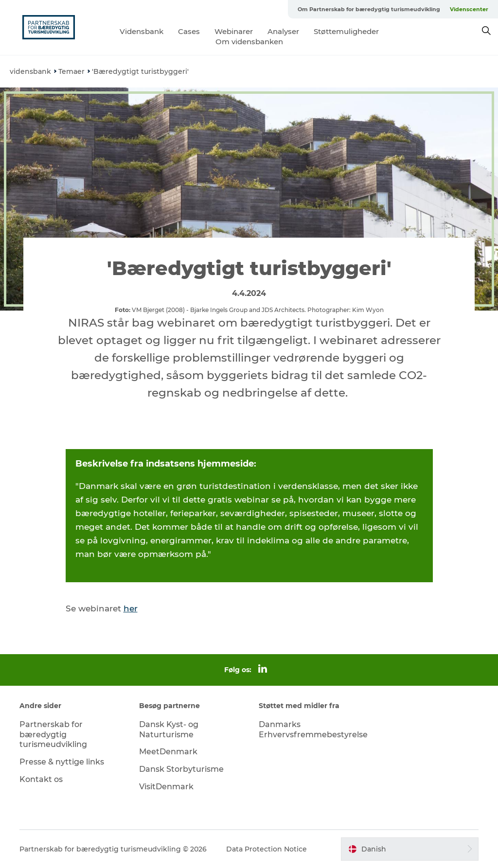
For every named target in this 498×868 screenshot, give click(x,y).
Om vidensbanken (249, 42)
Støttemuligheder (346, 31)
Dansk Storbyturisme (181, 769)
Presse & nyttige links (62, 762)
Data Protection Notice (267, 849)
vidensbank (30, 71)
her (131, 608)
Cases (189, 31)
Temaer (71, 71)
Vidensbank (142, 31)
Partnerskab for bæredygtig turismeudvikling (53, 735)
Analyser (283, 31)
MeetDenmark (168, 752)
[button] (410, 849)
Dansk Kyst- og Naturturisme (169, 729)
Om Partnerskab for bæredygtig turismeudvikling (369, 9)
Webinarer (234, 31)
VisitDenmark (166, 787)
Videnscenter (469, 9)
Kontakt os (41, 779)
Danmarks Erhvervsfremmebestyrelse (313, 729)
